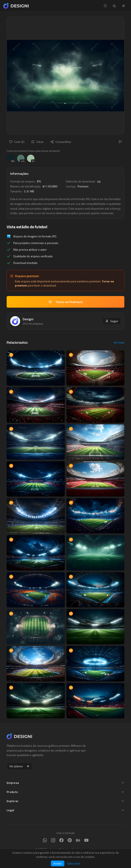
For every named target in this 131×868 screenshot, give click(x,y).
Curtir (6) (17, 142)
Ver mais (119, 342)
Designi (28, 319)
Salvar (37, 142)
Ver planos (19, 766)
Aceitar (58, 863)
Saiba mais (73, 863)
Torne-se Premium (66, 302)
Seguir (112, 321)
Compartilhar (61, 142)
